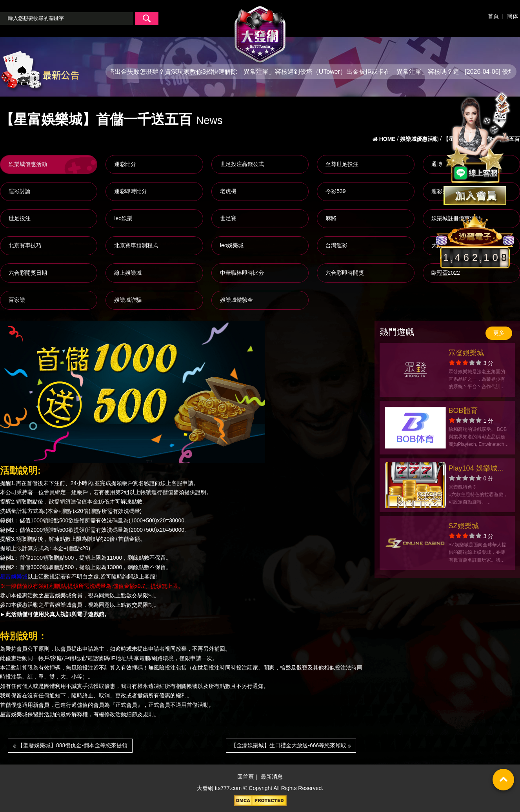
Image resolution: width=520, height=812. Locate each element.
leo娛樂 (123, 218)
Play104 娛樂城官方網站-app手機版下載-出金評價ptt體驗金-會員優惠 (478, 469)
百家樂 (17, 300)
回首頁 (245, 777)
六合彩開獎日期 (28, 273)
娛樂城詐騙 (128, 300)
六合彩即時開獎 (345, 273)
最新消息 (272, 777)
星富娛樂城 (14, 577)
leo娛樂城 (232, 245)
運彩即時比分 (131, 191)
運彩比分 (125, 164)
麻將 (331, 218)
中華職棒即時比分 (242, 273)
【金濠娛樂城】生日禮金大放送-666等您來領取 (291, 745)
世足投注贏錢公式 (242, 164)
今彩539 (335, 191)
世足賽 (228, 218)
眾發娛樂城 (466, 353)
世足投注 (20, 218)
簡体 (513, 16)
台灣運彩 (336, 245)
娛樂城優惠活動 (28, 164)
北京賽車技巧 (25, 245)
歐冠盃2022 (446, 273)
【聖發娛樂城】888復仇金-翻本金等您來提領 (70, 745)
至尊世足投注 (342, 164)
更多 (499, 333)
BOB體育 (463, 411)
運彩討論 (20, 191)
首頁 (493, 16)
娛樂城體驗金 (236, 300)
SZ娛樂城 (464, 526)
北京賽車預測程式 (136, 245)
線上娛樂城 (128, 273)
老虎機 (228, 191)
